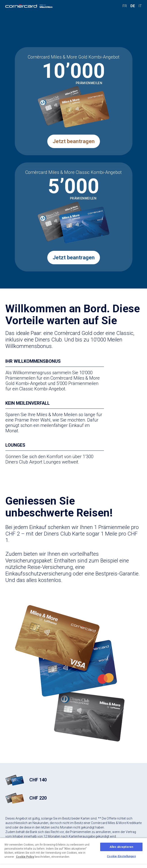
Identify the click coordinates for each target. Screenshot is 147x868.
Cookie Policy (25, 857)
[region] (73, 853)
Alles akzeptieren (121, 847)
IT (140, 6)
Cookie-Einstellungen (121, 856)
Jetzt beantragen (74, 141)
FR (125, 6)
